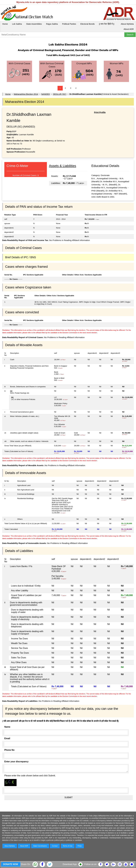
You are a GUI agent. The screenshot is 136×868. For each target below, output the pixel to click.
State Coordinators (40, 846)
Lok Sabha (17, 24)
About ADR (129, 29)
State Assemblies (34, 24)
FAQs (80, 846)
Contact (55, 846)
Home (5, 24)
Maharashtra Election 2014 (26, 94)
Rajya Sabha (52, 24)
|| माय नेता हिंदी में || (107, 24)
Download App (70, 864)
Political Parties (69, 24)
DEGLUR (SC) (60, 94)
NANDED (46, 94)
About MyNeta (127, 24)
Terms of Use (68, 846)
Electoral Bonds (87, 24)
